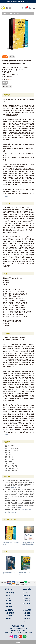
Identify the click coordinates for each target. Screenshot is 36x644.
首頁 (4, 13)
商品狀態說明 (7, 87)
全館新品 (27, 593)
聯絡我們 (9, 595)
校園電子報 (27, 613)
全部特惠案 (9, 616)
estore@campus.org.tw (20, 628)
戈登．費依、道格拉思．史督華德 (17, 67)
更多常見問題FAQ (11, 512)
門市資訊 (9, 598)
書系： (4, 76)
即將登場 (27, 603)
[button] (22, 8)
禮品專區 (27, 598)
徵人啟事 (9, 601)
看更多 (6, 196)
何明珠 (9, 72)
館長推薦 (27, 595)
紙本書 (5, 57)
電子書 (12, 57)
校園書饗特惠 (10, 613)
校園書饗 (27, 601)
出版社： (5, 74)
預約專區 (8, 618)
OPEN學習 (27, 621)
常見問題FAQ (10, 593)
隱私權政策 (9, 606)
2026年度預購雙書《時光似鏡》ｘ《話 (18, 2)
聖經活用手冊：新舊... (25, 573)
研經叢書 (9, 76)
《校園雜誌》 (28, 618)
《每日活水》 (28, 616)
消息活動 (9, 603)
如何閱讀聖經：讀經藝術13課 (12, 543)
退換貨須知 (22, 507)
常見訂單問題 (15, 487)
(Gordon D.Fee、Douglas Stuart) (13, 70)
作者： (4, 67)
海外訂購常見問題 (26, 510)
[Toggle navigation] (34, 8)
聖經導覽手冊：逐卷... (9, 573)
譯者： (4, 72)
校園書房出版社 (13, 74)
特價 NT (4, 79)
